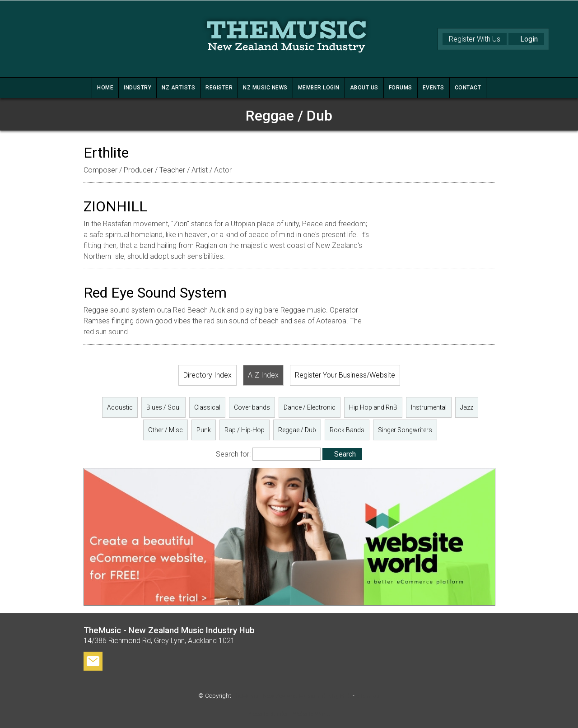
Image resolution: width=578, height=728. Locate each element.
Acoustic (120, 407)
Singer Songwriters (405, 430)
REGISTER (219, 88)
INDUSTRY (138, 88)
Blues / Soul (163, 407)
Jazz (467, 407)
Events (433, 88)
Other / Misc (165, 430)
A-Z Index (263, 375)
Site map (368, 696)
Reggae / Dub (297, 430)
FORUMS (401, 88)
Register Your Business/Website (345, 375)
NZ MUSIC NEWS (265, 88)
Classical (207, 407)
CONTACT (468, 88)
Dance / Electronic (310, 407)
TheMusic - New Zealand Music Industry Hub (292, 696)
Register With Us (475, 39)
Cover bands (252, 407)
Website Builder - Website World (289, 714)
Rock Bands (347, 430)
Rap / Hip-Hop (245, 430)
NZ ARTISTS (178, 88)
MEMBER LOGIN (319, 88)
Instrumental (429, 407)
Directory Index (207, 375)
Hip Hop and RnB (373, 407)
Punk (204, 430)
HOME (105, 88)
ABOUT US (364, 88)
